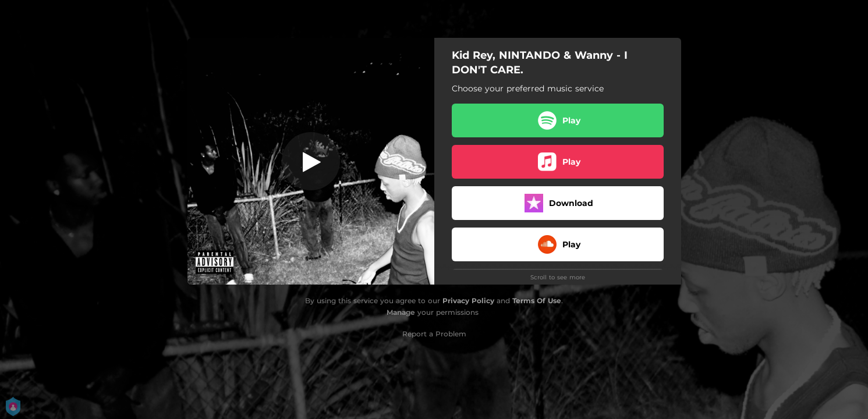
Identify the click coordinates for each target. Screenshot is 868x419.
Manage (401, 312)
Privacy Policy (468, 301)
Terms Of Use (537, 301)
